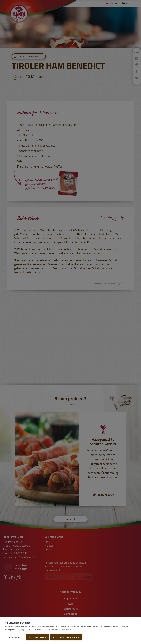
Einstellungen (14, 637)
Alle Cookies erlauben (66, 637)
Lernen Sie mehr (68, 630)
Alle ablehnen (37, 637)
